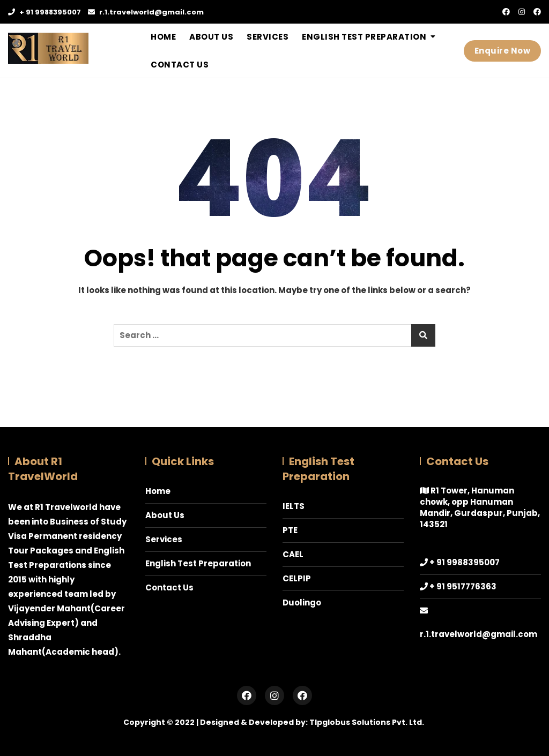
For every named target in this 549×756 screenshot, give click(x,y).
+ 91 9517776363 (463, 586)
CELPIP (297, 578)
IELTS (294, 506)
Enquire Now (503, 51)
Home (163, 37)
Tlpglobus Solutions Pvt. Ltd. (367, 722)
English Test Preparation (364, 37)
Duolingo (302, 602)
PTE (290, 530)
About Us (211, 37)
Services (268, 37)
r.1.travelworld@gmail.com (146, 12)
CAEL (293, 554)
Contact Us (180, 65)
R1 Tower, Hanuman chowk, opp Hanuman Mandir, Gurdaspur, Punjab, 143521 (480, 507)
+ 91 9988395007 (44, 12)
